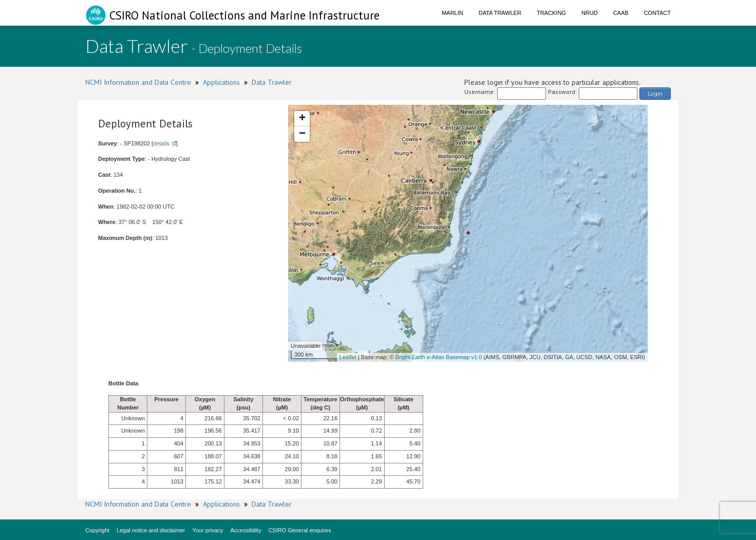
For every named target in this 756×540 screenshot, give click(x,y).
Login (655, 93)
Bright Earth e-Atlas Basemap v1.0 (439, 357)
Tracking (551, 13)
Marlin (452, 13)
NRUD (590, 13)
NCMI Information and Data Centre (138, 82)
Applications (221, 82)
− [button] (302, 134)
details (161, 143)
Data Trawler (500, 13)
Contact (657, 13)
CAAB (621, 13)
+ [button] (302, 119)
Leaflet (348, 357)
